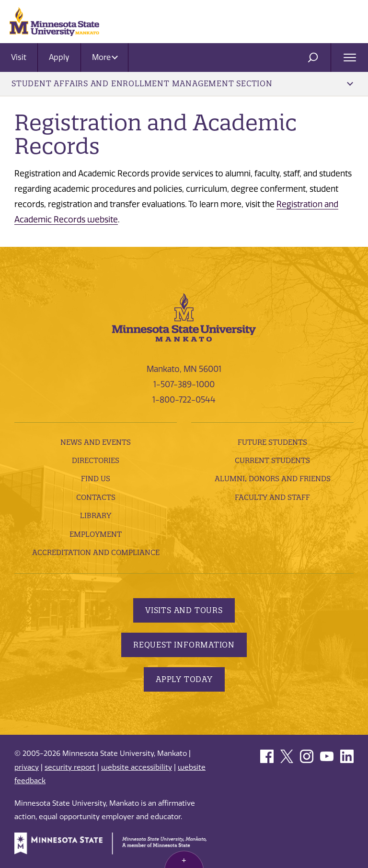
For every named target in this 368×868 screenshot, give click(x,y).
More (105, 57)
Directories (96, 460)
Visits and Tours (184, 610)
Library (96, 515)
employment (96, 534)
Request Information (184, 645)
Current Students (272, 460)
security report (70, 767)
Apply (59, 57)
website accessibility (137, 767)
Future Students (272, 442)
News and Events (96, 442)
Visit (19, 57)
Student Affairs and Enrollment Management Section (182, 83)
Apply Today (184, 679)
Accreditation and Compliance (96, 552)
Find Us (96, 479)
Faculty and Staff (272, 497)
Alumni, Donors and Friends (273, 479)
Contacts (96, 497)
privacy (27, 767)
